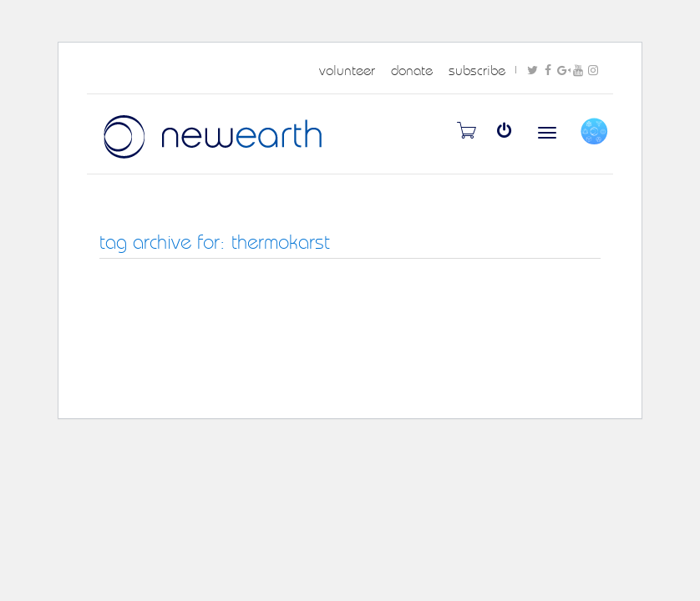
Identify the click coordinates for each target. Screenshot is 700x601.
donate (412, 70)
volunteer (347, 70)
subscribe (477, 70)
